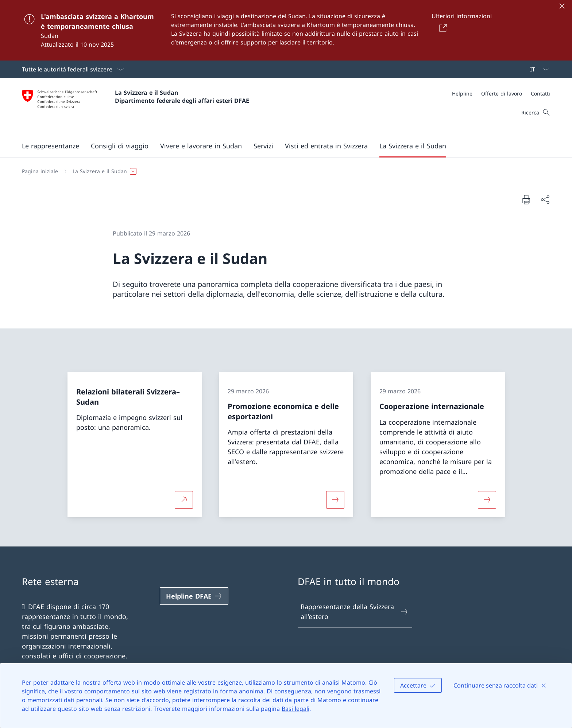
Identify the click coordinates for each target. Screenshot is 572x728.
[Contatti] (540, 94)
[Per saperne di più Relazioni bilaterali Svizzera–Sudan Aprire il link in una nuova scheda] (184, 499)
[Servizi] (263, 146)
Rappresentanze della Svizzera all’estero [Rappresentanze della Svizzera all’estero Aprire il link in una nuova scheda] (355, 612)
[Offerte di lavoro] (502, 94)
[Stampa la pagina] (526, 199)
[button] (51, 146)
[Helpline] (462, 94)
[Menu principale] (280, 146)
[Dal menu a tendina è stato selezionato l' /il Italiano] (537, 69)
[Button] (442, 28)
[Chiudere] (562, 6)
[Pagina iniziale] (40, 171)
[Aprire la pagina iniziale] (136, 106)
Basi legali (295, 709)
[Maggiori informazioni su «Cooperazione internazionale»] (487, 499)
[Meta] (501, 94)
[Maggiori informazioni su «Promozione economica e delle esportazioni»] (335, 499)
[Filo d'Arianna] (283, 171)
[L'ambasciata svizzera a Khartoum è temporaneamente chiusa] (286, 30)
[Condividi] (545, 200)
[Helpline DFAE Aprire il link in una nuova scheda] (194, 596)
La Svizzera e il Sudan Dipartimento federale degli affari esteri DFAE (182, 97)
